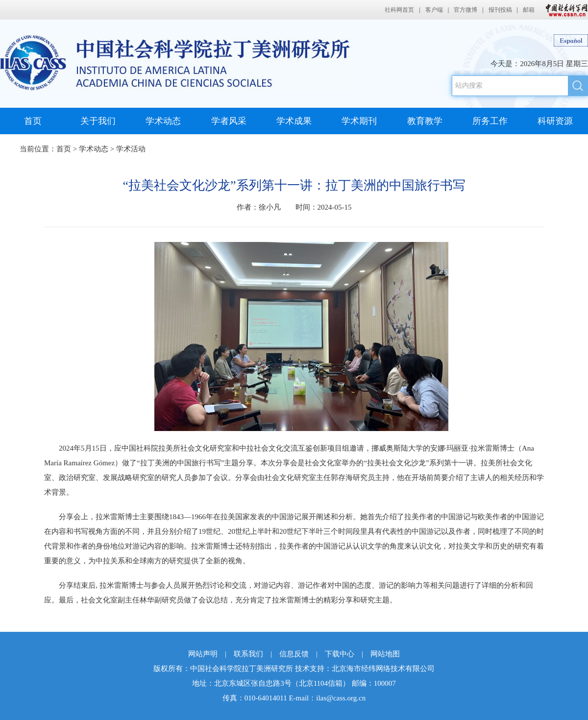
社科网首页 (399, 10)
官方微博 (465, 10)
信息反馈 (294, 654)
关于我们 (98, 121)
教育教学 (425, 121)
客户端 (434, 10)
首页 (33, 121)
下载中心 (340, 654)
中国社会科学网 (564, 10)
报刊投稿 (500, 10)
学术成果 (294, 121)
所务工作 (490, 121)
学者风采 (229, 121)
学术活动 (131, 149)
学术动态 (163, 121)
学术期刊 (359, 121)
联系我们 (248, 654)
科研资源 (555, 121)
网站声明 (203, 654)
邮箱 (529, 10)
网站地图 (385, 654)
